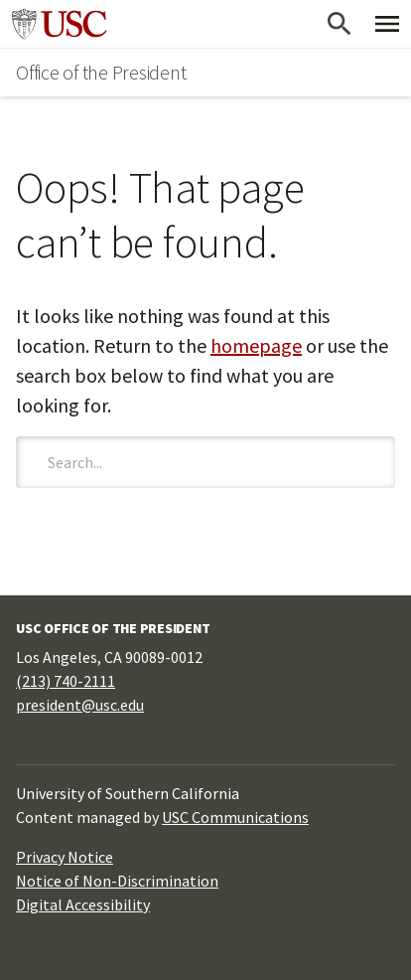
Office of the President (101, 72)
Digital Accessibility (83, 904)
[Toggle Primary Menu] (387, 24)
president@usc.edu (80, 705)
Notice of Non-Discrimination (117, 881)
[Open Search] (340, 24)
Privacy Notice (65, 857)
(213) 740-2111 (66, 681)
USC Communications (235, 817)
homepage (256, 345)
